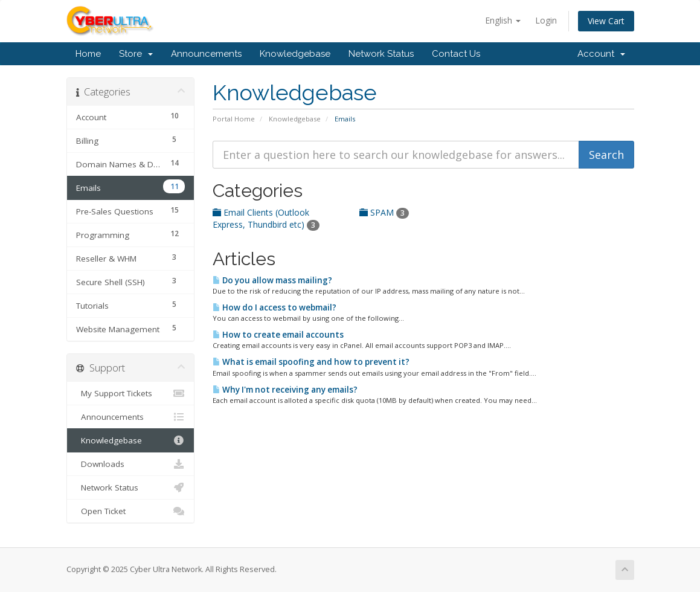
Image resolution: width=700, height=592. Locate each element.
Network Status (381, 54)
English (503, 20)
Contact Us (456, 54)
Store (136, 54)
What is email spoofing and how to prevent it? (311, 362)
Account (601, 54)
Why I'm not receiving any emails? (285, 390)
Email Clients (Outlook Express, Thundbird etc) (266, 218)
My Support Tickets (131, 393)
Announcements (206, 54)
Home (88, 54)
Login (546, 20)
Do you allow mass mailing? (272, 280)
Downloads (131, 464)
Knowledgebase (295, 54)
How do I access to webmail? (275, 307)
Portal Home (234, 119)
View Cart (606, 21)
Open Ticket (131, 511)
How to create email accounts (278, 335)
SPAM (384, 212)
